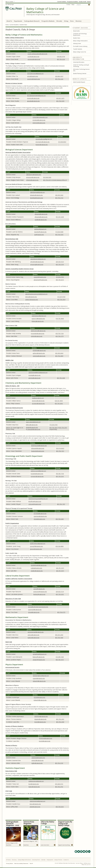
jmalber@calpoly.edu (37, 571)
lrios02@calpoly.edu (40, 722)
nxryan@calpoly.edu (40, 697)
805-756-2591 (63, 428)
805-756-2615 (60, 280)
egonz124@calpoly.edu (38, 319)
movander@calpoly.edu (38, 334)
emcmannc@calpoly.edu (43, 142)
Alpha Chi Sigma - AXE (12, 386)
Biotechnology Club (12, 239)
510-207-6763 (61, 297)
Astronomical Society (12, 667)
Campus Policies (58, 860)
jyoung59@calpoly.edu (36, 546)
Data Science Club (11, 771)
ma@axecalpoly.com (38, 398)
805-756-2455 (60, 719)
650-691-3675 (60, 98)
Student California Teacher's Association (19, 579)
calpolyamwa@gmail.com (37, 192)
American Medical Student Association (18, 152)
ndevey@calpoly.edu (31, 297)
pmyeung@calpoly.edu (37, 265)
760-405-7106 (60, 474)
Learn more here (45, 845)
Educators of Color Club (13, 599)
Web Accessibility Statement (21, 863)
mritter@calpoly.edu (37, 336)
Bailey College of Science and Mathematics (45, 10)
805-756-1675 (60, 660)
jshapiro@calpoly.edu (39, 660)
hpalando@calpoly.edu (38, 451)
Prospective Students (72, 2)
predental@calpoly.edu (39, 351)
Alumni (89, 2)
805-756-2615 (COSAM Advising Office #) (55, 180)
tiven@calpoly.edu (34, 784)
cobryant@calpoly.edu (35, 504)
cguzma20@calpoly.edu (35, 610)
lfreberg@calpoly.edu (38, 321)
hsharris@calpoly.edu (42, 145)
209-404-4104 (60, 262)
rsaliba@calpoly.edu (36, 568)
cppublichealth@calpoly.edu (39, 565)
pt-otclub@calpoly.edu (40, 514)
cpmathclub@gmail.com (40, 654)
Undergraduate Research (32, 21)
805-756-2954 (61, 300)
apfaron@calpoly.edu (39, 353)
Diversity (59, 21)
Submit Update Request (79, 82)
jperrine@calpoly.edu (34, 378)
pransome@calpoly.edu (40, 592)
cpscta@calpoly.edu (39, 589)
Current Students (62, 2)
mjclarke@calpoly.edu (37, 474)
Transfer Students (78, 49)
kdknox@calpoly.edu (32, 425)
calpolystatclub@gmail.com (37, 801)
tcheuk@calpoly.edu (34, 612)
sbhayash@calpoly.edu (38, 448)
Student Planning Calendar (80, 73)
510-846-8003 (62, 142)
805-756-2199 (59, 763)
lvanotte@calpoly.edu (40, 232)
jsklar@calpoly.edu (35, 807)
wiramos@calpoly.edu (38, 401)
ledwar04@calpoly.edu (39, 681)
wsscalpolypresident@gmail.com (36, 96)
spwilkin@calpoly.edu (41, 220)
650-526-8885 (60, 546)
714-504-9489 (59, 232)
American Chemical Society (14, 408)
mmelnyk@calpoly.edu (39, 120)
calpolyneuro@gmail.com (39, 316)
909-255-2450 (59, 635)
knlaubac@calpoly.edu (36, 195)
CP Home (8, 860)
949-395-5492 (59, 195)
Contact (68, 5)
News (72, 21)
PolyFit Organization (12, 523)
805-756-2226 (61, 59)
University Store (36, 860)
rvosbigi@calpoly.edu (34, 375)
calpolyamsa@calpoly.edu (34, 175)
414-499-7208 (60, 657)
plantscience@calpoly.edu (38, 331)
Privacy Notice (10, 863)
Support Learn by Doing (64, 845)
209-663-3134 (60, 592)
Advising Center (77, 43)
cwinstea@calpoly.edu (39, 356)
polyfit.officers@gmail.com (38, 544)
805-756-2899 (59, 356)
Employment (50, 860)
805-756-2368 (61, 378)
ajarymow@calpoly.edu (41, 716)
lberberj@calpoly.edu (39, 594)
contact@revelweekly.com (40, 117)
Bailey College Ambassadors (80, 41)
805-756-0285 (60, 519)
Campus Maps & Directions (24, 860)
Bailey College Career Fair (80, 52)
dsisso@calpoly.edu (35, 804)
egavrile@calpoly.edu (39, 678)
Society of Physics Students (14, 726)
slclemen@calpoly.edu (39, 123)
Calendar (43, 860)
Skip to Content (9, 2)
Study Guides (76, 31)
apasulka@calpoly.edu (33, 101)
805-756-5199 (60, 265)
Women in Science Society (14, 83)
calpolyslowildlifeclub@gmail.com (38, 373)
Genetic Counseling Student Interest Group (20, 269)
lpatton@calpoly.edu (33, 638)
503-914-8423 (60, 448)
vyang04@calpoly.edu (40, 277)
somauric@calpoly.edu (37, 476)
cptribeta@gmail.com (40, 229)
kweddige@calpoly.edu (37, 198)
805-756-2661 (54, 428)
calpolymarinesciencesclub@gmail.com (36, 294)
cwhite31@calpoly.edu (32, 300)
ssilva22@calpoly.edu (37, 760)
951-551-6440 (60, 217)
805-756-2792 (59, 787)
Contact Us (66, 860)
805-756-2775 (60, 336)
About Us (9, 21)
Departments (18, 21)
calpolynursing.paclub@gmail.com (38, 499)
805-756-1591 (60, 451)
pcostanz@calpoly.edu (38, 404)
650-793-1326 (60, 334)
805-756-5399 (60, 101)
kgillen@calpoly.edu (37, 763)
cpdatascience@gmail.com (36, 781)
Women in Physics (11, 745)
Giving (66, 21)
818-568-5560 (47, 177)
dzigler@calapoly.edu (32, 427)
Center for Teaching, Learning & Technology (81, 66)
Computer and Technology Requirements (80, 34)
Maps (73, 5)
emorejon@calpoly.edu (33, 177)
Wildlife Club (9, 360)
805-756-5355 (59, 235)
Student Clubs (77, 38)
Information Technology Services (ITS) (81, 70)
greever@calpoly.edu (36, 549)
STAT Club (9, 791)
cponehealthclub (40, 139)
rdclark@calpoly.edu (39, 519)
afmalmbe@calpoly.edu (37, 262)
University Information (79, 62)
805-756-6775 (61, 612)
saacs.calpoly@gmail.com (33, 422)
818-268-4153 (59, 784)
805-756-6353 (60, 807)
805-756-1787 (61, 504)
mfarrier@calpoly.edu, (32, 180)
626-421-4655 (59, 401)
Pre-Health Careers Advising (80, 46)
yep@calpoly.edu (39, 235)
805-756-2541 (60, 476)
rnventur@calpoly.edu (33, 98)
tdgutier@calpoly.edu (40, 719)
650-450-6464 (59, 353)
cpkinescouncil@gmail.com (38, 471)
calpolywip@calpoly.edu (38, 758)
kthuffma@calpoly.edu (35, 501)
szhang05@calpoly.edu (34, 429)
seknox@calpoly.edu (33, 635)
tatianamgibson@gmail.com (41, 676)
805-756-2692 (59, 404)
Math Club (9, 642)
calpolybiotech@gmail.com (38, 259)
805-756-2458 (60, 722)
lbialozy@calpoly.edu (39, 657)
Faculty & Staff (83, 2)
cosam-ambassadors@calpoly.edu (37, 54)
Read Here (9, 845)
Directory (78, 21)
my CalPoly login (10, 4)
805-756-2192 (59, 198)
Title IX (31, 863)
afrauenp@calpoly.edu (41, 214)
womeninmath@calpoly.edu (36, 632)
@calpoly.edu (33, 57)
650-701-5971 (60, 568)
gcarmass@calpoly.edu (40, 516)
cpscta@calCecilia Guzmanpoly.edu (38, 607)
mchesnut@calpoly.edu (46, 738)
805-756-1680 (59, 638)
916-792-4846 (60, 319)
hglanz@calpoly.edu (34, 787)
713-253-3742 (53, 425)
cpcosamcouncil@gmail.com (35, 74)
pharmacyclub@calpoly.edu (39, 446)
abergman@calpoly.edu (40, 280)
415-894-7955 (60, 277)
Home (7, 25)
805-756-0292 (60, 594)
